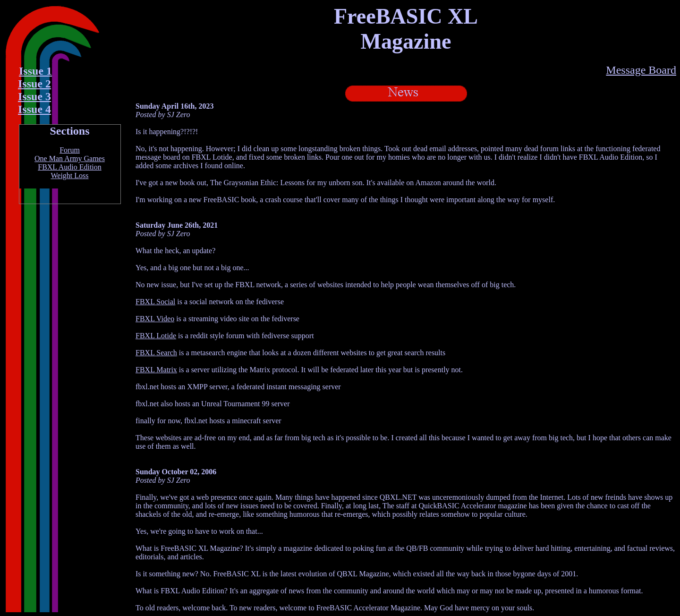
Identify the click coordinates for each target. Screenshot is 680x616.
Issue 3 (34, 96)
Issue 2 (34, 84)
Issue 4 (34, 109)
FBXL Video (155, 319)
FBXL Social (155, 302)
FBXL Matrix (156, 370)
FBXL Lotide (156, 336)
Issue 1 (35, 71)
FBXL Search (156, 353)
